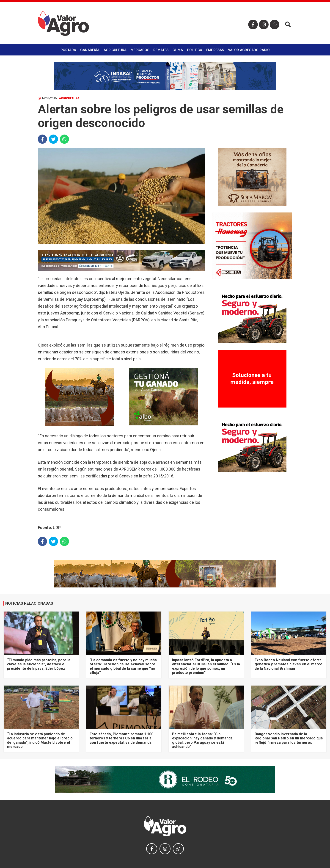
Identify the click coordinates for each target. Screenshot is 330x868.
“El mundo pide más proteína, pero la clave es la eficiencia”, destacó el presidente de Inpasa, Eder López (39, 664)
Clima (178, 50)
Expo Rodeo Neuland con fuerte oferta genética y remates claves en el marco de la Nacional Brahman (289, 664)
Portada (68, 50)
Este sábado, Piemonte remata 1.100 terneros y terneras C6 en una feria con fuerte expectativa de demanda (121, 738)
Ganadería (90, 50)
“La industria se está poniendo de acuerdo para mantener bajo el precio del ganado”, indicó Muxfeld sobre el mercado (40, 740)
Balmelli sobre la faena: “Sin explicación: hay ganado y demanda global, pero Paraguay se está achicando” (202, 740)
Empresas (215, 50)
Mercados (140, 50)
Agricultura (115, 50)
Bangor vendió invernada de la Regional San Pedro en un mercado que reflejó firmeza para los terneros (289, 738)
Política (195, 50)
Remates (161, 50)
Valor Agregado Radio (249, 50)
